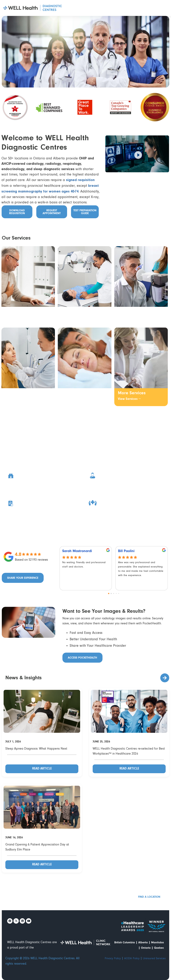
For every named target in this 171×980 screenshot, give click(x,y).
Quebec (159, 948)
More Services (132, 393)
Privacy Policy (113, 959)
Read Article (42, 769)
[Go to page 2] (114, 593)
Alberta (143, 942)
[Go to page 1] (111, 593)
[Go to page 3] (116, 593)
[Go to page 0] (109, 593)
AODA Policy (132, 959)
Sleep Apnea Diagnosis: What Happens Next (36, 749)
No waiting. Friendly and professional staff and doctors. (84, 565)
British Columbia (125, 942)
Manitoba (157, 942)
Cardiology (16, 312)
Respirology (130, 313)
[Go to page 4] (119, 593)
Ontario (146, 948)
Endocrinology (19, 394)
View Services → (16, 318)
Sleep (67, 393)
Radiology (71, 312)
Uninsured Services (154, 959)
